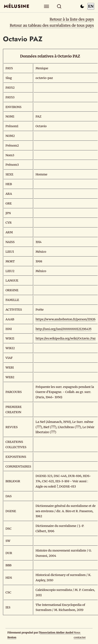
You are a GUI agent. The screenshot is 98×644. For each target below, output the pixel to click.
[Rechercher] (59, 6)
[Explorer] (47, 6)
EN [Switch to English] (91, 6)
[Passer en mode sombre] (82, 6)
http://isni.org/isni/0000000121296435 (63, 329)
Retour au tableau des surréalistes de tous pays (52, 25)
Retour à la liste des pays (72, 19)
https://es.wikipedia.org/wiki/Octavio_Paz (65, 338)
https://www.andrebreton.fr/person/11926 (65, 319)
